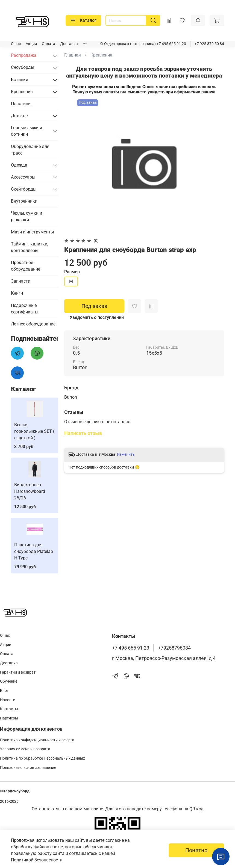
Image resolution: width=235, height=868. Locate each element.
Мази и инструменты (32, 232)
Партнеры (9, 718)
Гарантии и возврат (18, 672)
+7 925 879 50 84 (209, 44)
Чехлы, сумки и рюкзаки (27, 216)
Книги (17, 293)
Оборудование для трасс (30, 150)
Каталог (83, 20)
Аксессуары (23, 177)
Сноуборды (23, 67)
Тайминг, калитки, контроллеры (30, 247)
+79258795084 (174, 648)
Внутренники (24, 201)
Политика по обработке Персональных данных (42, 758)
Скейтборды (24, 189)
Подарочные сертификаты (25, 309)
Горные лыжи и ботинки (27, 131)
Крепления (101, 55)
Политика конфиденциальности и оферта (37, 740)
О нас (16, 44)
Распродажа (24, 55)
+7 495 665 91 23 (171, 44)
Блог (4, 691)
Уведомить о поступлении (97, 317)
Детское (19, 116)
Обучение (9, 681)
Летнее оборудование (33, 324)
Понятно (196, 850)
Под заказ (94, 306)
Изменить (126, 454)
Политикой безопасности (37, 860)
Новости (8, 700)
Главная (73, 55)
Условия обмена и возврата (25, 749)
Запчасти (21, 281)
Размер (72, 272)
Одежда (19, 165)
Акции (31, 44)
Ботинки (20, 80)
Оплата (49, 44)
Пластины (21, 104)
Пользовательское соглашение (28, 768)
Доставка (69, 44)
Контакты (9, 709)
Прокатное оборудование (26, 266)
